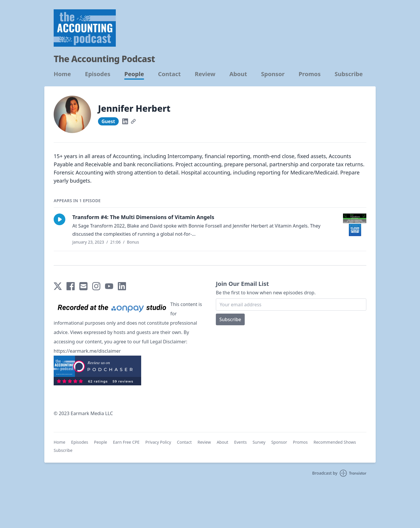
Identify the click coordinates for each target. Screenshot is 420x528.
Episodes (98, 74)
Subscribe (349, 74)
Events (240, 442)
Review (205, 74)
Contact (169, 74)
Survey (259, 442)
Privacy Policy (158, 442)
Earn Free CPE (126, 442)
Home (62, 74)
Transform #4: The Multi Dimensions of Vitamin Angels (143, 217)
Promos (310, 74)
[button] (60, 219)
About (238, 74)
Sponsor (273, 74)
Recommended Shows (335, 442)
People (134, 74)
